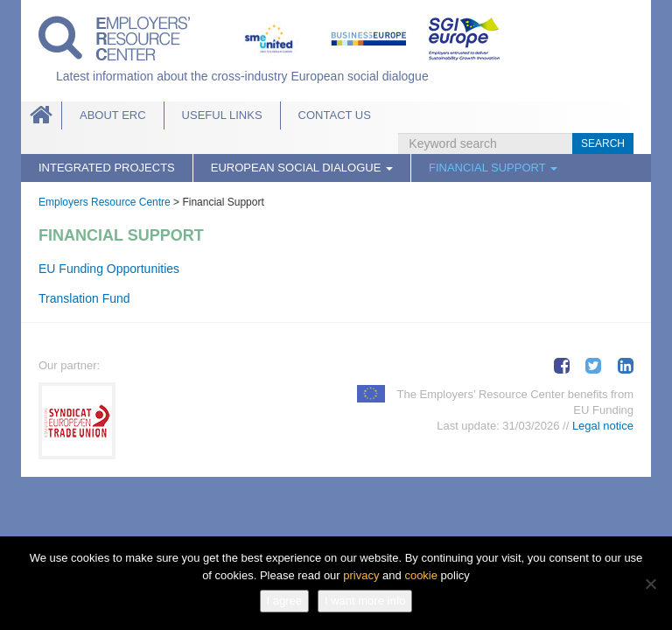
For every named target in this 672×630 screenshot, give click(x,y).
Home (42, 115)
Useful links (222, 115)
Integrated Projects (107, 168)
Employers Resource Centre (105, 202)
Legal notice (603, 426)
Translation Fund (84, 298)
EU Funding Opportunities (109, 269)
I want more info (365, 601)
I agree (284, 601)
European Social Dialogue (302, 168)
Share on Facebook (562, 366)
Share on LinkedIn (626, 366)
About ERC (113, 115)
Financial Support (493, 168)
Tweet (593, 366)
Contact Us (335, 115)
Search (603, 143)
